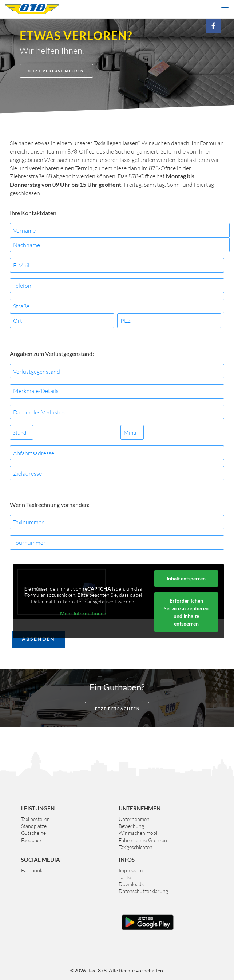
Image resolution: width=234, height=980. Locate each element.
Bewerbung (131, 826)
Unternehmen (134, 819)
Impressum (131, 870)
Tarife (125, 877)
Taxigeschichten (136, 847)
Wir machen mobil (138, 833)
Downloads (131, 884)
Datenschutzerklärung (143, 891)
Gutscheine (33, 833)
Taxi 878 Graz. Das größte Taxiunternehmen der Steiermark (32, 9)
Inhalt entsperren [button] (186, 578)
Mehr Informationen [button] (83, 613)
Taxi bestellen (35, 819)
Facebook (32, 870)
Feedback (31, 840)
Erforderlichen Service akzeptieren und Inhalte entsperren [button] (186, 612)
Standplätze (34, 826)
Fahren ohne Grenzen (143, 840)
